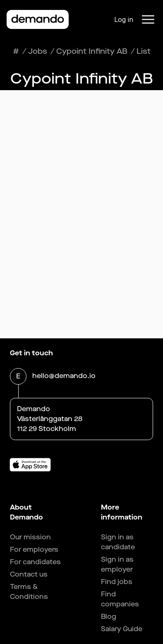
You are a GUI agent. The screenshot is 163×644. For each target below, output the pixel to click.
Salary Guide (122, 629)
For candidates (35, 562)
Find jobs (117, 582)
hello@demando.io (64, 377)
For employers (34, 549)
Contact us (29, 574)
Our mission (30, 537)
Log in (124, 19)
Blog (109, 616)
